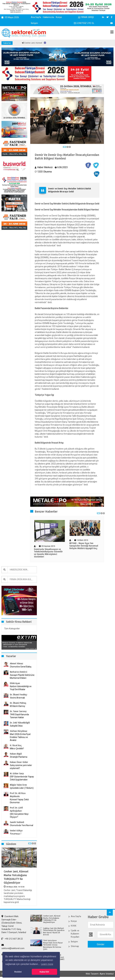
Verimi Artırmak (17, 698)
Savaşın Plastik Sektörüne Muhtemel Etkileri (22, 676)
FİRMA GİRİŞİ (86, 17)
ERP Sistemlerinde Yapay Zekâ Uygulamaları (22, 778)
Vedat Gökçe (16, 831)
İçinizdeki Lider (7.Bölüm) (22, 788)
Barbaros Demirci (18, 672)
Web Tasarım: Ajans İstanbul (100, 974)
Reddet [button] (18, 972)
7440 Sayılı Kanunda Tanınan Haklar (19, 716)
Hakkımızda (48, 17)
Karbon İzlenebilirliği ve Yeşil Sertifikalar (21, 688)
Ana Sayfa (36, 17)
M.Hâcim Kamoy (18, 706)
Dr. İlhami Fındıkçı (18, 695)
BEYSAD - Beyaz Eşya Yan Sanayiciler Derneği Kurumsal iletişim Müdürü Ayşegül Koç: (84, 546)
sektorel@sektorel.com (13, 947)
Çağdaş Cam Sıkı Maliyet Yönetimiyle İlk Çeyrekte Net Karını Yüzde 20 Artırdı (54, 932)
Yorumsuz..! (15, 834)
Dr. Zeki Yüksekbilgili (20, 723)
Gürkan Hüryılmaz (19, 731)
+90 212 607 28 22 (12, 939)
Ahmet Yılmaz (16, 664)
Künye (59, 17)
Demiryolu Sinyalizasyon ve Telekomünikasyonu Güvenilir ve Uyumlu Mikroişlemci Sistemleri (48, 553)
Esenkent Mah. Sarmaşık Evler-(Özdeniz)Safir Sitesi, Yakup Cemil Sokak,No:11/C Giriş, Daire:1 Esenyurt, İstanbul (14, 924)
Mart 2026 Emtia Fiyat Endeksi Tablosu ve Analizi (20, 737)
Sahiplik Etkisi (16, 726)
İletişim (34, 23)
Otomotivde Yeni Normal (21, 825)
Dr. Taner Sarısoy (18, 711)
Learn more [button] (47, 964)
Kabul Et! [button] (44, 972)
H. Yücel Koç (16, 745)
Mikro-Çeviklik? (17, 749)
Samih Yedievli (17, 822)
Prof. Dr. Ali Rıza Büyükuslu (18, 795)
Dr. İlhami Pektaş (18, 703)
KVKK (74, 926)
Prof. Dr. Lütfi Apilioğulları (16, 809)
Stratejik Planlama (19, 757)
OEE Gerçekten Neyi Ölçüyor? (19, 815)
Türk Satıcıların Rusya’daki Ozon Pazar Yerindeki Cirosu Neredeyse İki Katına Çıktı (53, 945)
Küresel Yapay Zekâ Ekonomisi (19, 801)
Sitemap (75, 946)
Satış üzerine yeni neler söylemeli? (21, 767)
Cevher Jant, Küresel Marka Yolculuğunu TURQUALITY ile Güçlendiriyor (16, 877)
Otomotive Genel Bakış (21, 667)
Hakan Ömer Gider (19, 762)
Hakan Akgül (16, 754)
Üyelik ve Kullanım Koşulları (75, 934)
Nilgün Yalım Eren (18, 785)
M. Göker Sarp (17, 774)
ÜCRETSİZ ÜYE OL (84, 23)
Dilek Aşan (15, 683)
